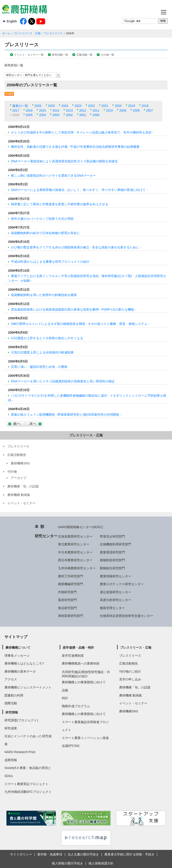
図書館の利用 (14, 695)
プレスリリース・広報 (27, 33)
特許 (65, 698)
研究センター (46, 536)
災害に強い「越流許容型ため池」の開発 (39, 367)
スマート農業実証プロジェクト (26, 784)
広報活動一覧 (84, 55)
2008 (136, 110)
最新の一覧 (20, 106)
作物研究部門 (67, 592)
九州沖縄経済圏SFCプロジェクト (28, 792)
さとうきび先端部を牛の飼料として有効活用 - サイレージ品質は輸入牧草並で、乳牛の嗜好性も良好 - (82, 132)
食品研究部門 (67, 608)
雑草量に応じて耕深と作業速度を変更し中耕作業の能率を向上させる (60, 204)
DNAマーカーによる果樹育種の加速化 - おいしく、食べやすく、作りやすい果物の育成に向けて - (79, 190)
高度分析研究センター (116, 600)
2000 (96, 115)
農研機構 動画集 (131, 695)
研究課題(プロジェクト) (21, 720)
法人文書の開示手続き (83, 854)
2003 (56, 115)
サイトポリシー (21, 854)
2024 (65, 106)
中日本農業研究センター (75, 552)
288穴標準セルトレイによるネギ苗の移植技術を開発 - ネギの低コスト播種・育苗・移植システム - (80, 324)
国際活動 (11, 703)
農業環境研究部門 (112, 552)
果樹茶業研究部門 (71, 616)
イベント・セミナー (133, 703)
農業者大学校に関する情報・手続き (129, 854)
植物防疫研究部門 (112, 560)
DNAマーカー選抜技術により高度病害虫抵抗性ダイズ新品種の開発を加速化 (64, 161)
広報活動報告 (129, 663)
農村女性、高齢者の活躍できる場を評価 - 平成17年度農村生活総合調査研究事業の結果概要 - (76, 147)
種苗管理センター (112, 608)
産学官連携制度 (73, 656)
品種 (65, 690)
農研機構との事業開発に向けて (84, 682)
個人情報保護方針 (101, 863)
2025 (51, 106)
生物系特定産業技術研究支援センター (127, 616)
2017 (16, 110)
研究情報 (12, 712)
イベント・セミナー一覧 (29, 55)
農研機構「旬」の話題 (135, 687)
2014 (56, 110)
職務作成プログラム (76, 706)
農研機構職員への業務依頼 (81, 663)
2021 (105, 106)
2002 (69, 115)
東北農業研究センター (74, 544)
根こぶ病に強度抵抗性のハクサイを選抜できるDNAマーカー (53, 176)
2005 (29, 115)
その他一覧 (107, 55)
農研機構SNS (129, 711)
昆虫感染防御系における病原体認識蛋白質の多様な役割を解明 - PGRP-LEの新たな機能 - (73, 309)
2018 (145, 106)
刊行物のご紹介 (130, 671)
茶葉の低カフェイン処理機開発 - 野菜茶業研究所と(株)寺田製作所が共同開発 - (66, 415)
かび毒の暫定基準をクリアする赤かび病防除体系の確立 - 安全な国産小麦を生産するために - (76, 247)
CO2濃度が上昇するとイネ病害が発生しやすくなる (47, 338)
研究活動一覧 (60, 55)
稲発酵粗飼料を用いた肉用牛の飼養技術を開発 (44, 295)
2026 (38, 106)
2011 (96, 110)
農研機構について (18, 648)
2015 (42, 110)
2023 (78, 106)
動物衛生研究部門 (112, 568)
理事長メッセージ (17, 656)
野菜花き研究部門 (112, 536)
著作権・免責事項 (50, 854)
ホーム (6, 33)
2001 (83, 115)
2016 (29, 110)
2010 (109, 110)
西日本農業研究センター (75, 560)
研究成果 (11, 728)
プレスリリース (53, 33)
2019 (132, 106)
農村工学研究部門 (71, 576)
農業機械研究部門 (71, 584)
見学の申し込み (130, 679)
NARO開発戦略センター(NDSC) (80, 527)
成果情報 (11, 760)
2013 (69, 110)
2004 (42, 115)
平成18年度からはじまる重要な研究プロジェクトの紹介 (50, 262)
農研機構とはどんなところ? (24, 663)
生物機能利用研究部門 (116, 544)
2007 (149, 110)
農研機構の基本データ (20, 671)
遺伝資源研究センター (116, 592)
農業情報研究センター (116, 576)
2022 (91, 106)
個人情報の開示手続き (67, 863)
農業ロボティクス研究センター (122, 584)
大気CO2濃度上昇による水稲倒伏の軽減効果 (42, 352)
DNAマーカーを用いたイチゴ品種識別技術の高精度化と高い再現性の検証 (63, 381)
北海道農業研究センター (75, 536)
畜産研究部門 (67, 600)
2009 (123, 110)
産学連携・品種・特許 (78, 648)
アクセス (11, 679)
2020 (118, 106)
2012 (83, 110)
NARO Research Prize (20, 752)
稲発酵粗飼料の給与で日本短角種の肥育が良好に (45, 233)
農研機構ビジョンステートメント (28, 687)
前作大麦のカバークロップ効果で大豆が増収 (42, 219)
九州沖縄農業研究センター (77, 568)
